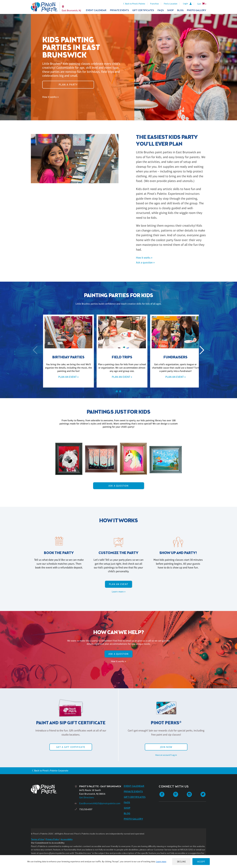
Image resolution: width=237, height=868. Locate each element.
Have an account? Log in (166, 755)
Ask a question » (145, 262)
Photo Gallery (197, 10)
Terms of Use (37, 840)
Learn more (161, 861)
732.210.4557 (86, 809)
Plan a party (68, 84)
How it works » (50, 97)
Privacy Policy (52, 840)
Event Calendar (96, 10)
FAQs (161, 10)
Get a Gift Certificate (71, 747)
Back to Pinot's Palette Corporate (51, 771)
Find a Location (171, 4)
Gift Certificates (143, 10)
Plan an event (119, 584)
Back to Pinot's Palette (135, 4)
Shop (170, 10)
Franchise (154, 4)
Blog (180, 10)
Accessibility (67, 840)
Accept (201, 862)
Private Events (119, 10)
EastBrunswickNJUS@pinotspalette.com (100, 803)
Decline (181, 862)
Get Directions (87, 797)
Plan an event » (65, 377)
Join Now (166, 747)
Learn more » (119, 592)
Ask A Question (119, 486)
